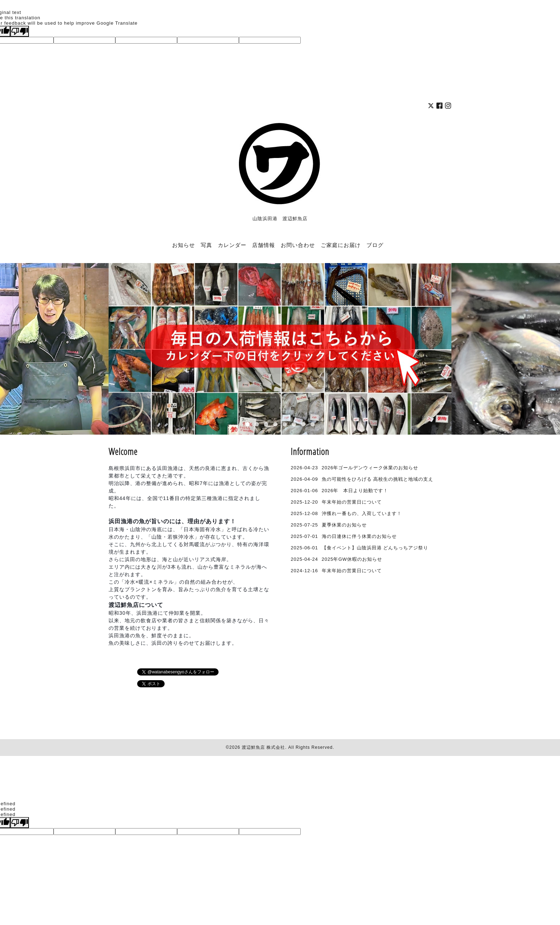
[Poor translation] (20, 31)
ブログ (375, 245)
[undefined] (20, 823)
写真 (206, 245)
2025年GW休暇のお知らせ (352, 559)
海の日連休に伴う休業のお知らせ (359, 536)
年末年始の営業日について (352, 502)
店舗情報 (264, 245)
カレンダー (232, 245)
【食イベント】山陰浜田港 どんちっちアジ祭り (375, 548)
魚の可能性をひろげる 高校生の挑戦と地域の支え (378, 479)
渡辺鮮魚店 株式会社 (263, 747)
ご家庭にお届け (341, 245)
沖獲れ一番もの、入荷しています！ (362, 513)
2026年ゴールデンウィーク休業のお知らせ (370, 468)
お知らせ (184, 245)
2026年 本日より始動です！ (355, 491)
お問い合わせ (298, 245)
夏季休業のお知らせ (344, 525)
